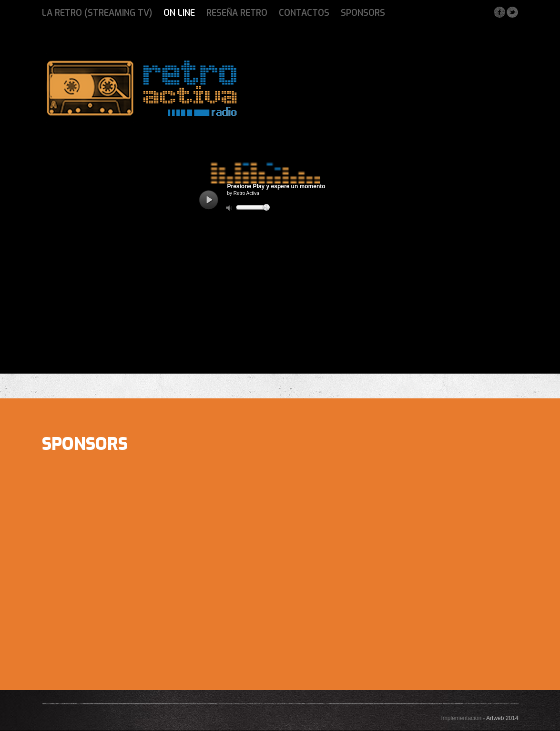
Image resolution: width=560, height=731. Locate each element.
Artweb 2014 (502, 718)
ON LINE (179, 13)
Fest (141, 88)
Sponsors (363, 13)
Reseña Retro (237, 13)
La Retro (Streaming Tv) (97, 13)
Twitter (512, 12)
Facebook (499, 12)
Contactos (304, 13)
